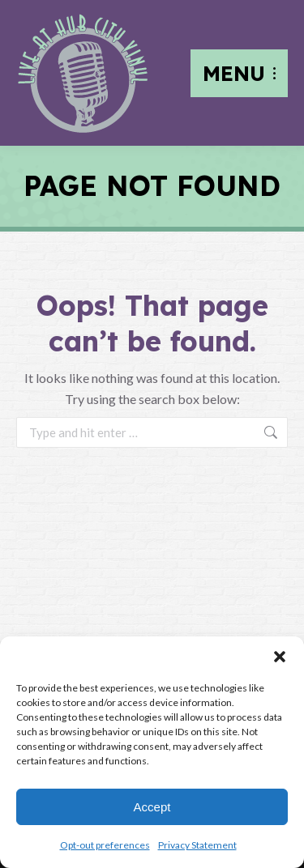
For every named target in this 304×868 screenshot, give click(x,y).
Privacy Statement (197, 845)
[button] (280, 657)
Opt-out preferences (105, 845)
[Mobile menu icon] (239, 73)
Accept (152, 807)
